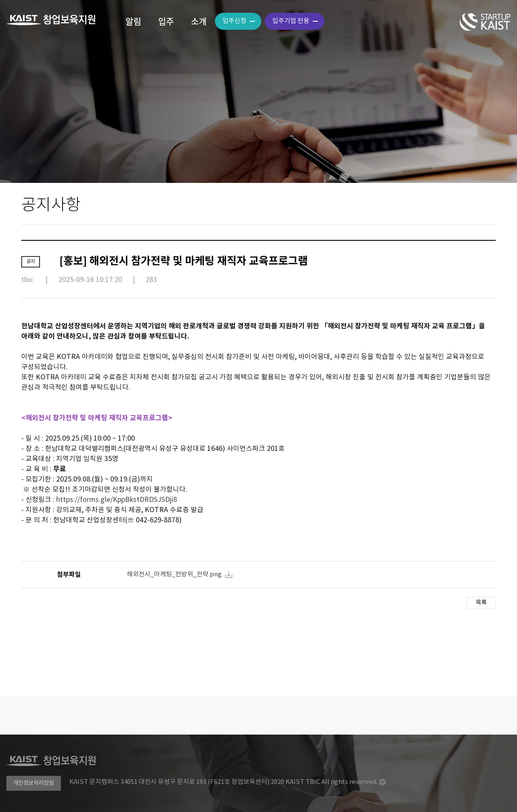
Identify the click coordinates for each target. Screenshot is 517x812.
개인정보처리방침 (34, 783)
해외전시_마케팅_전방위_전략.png (174, 574)
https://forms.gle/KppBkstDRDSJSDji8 (117, 500)
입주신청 (234, 21)
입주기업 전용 (291, 21)
